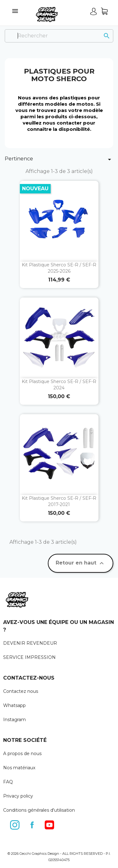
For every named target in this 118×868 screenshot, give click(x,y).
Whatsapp (14, 705)
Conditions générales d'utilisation (39, 810)
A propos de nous (22, 754)
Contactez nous (21, 691)
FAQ (8, 782)
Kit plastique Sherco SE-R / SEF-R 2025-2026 (59, 268)
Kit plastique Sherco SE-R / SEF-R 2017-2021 (59, 501)
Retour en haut (81, 563)
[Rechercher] (59, 36)
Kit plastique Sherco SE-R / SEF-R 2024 (59, 385)
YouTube (50, 824)
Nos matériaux (19, 768)
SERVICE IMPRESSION (29, 657)
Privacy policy (18, 796)
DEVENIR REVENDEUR (30, 643)
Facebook (32, 824)
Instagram (14, 720)
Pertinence (59, 159)
